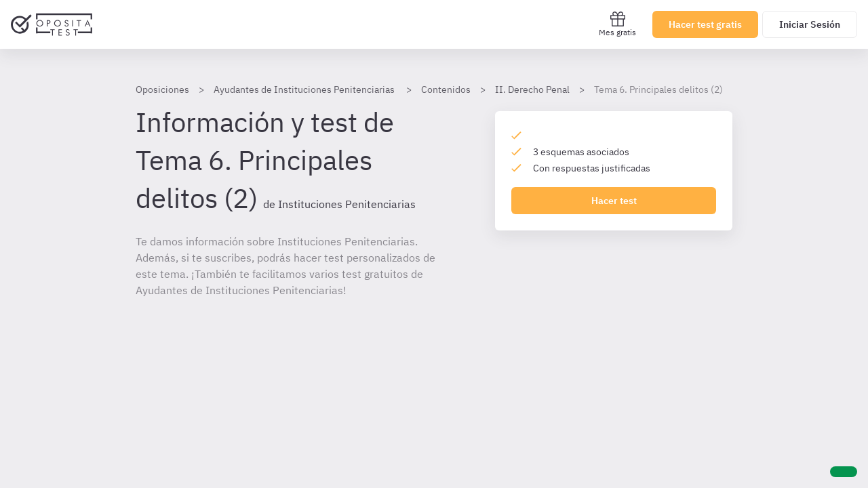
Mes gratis (617, 24)
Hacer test (614, 201)
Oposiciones (162, 89)
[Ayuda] (844, 472)
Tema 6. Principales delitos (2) (658, 89)
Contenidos (446, 89)
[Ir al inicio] (52, 24)
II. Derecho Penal (532, 89)
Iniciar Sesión (810, 24)
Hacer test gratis (705, 24)
